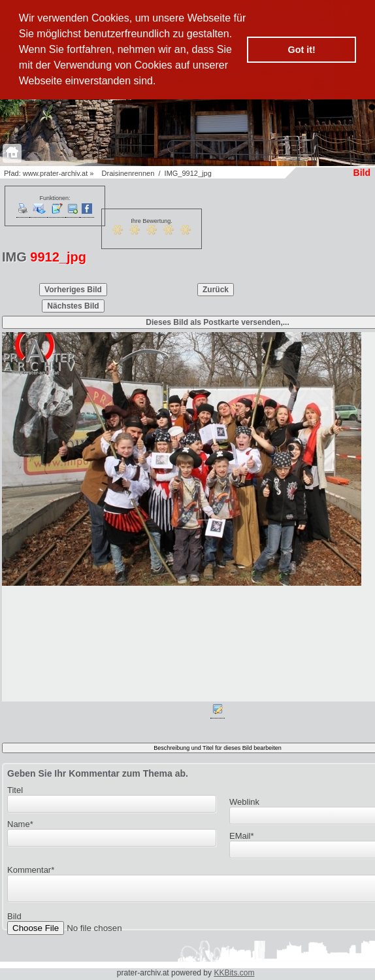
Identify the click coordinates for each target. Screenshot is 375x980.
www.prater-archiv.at (55, 173)
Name (20, 824)
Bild (14, 920)
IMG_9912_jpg (188, 173)
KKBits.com (234, 973)
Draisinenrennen (128, 173)
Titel (15, 790)
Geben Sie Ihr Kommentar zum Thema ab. (98, 773)
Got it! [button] (302, 50)
